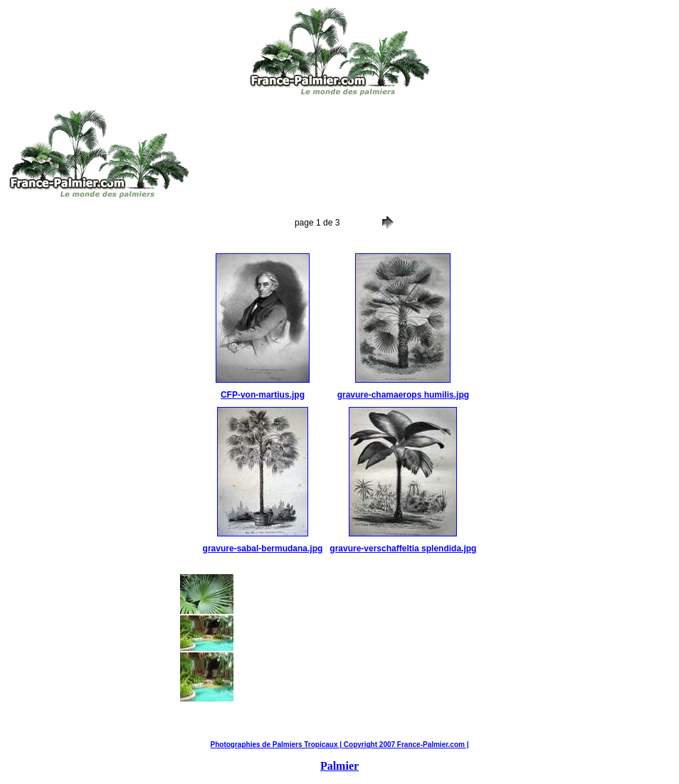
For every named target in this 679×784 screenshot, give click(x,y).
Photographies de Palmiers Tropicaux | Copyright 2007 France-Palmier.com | (340, 745)
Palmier (339, 766)
